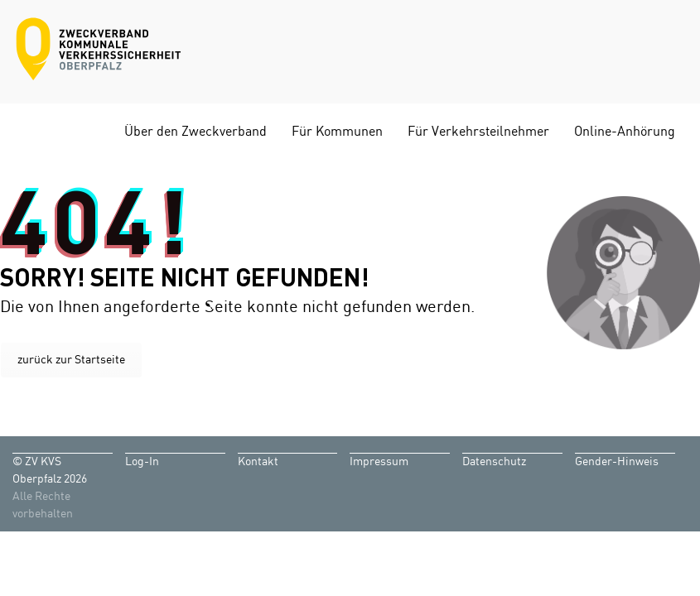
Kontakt (258, 462)
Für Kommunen (337, 132)
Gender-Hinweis (617, 462)
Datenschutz (494, 462)
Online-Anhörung (625, 132)
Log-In (142, 462)
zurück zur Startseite (71, 360)
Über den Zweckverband (196, 132)
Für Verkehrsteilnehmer (478, 132)
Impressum (379, 462)
